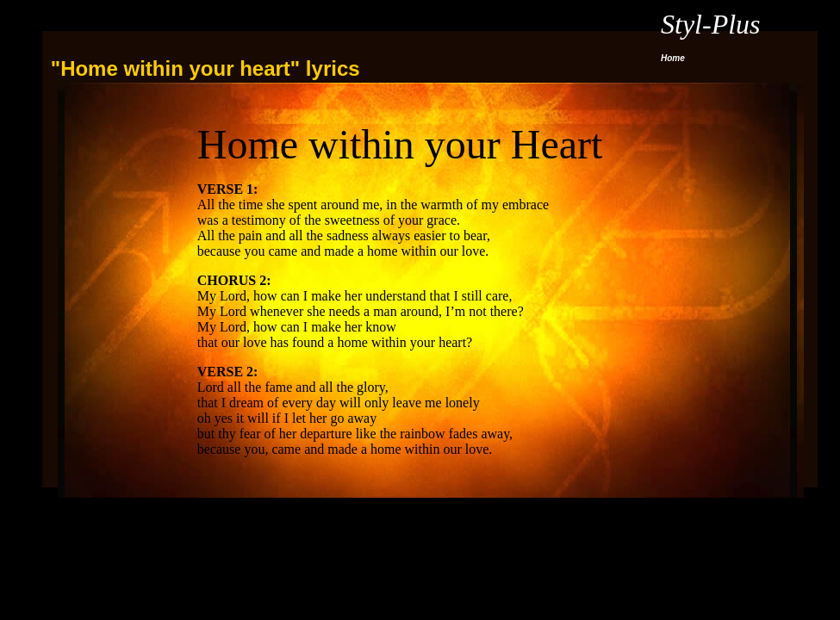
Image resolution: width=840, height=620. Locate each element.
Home (673, 58)
